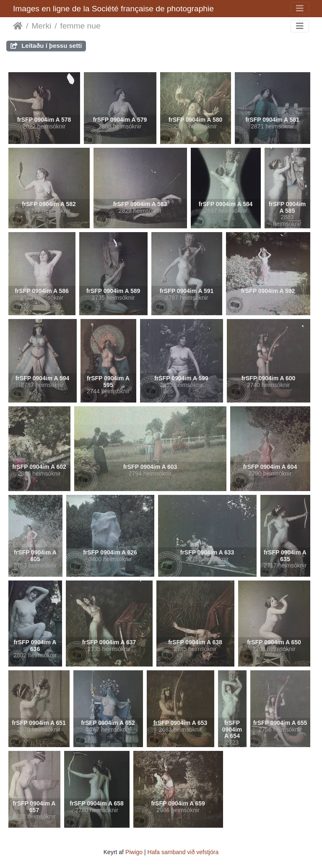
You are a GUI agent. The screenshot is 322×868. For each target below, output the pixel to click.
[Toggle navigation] (300, 8)
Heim (18, 26)
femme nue (80, 26)
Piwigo (134, 852)
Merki (41, 26)
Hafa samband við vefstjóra (183, 852)
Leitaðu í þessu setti (46, 46)
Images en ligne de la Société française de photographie (113, 9)
